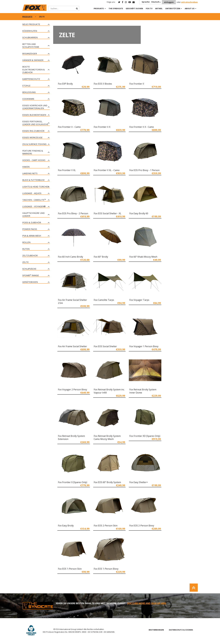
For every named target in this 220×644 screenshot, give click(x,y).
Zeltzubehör (30, 255)
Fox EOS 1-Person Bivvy (106, 569)
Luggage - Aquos (32, 193)
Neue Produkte (31, 24)
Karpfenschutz (31, 79)
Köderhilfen (30, 31)
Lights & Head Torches (35, 187)
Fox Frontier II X (102, 127)
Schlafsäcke (29, 269)
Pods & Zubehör (32, 222)
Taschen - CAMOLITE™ (34, 200)
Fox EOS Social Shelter (105, 346)
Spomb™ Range (31, 275)
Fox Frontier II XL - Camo (107, 170)
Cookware (28, 99)
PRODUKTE (99, 8)
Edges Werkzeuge (32, 137)
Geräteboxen (30, 282)
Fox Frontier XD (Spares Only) (145, 436)
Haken (26, 167)
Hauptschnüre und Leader (33, 214)
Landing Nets (30, 173)
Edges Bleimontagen (34, 115)
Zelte (25, 262)
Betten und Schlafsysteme (31, 45)
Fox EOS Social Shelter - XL (108, 213)
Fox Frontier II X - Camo (142, 127)
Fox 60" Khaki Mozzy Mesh (143, 257)
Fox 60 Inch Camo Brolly (71, 257)
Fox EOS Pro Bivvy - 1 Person (144, 170)
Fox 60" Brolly (101, 257)
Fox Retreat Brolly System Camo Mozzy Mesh (107, 437)
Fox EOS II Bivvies (103, 84)
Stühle (26, 86)
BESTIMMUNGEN (156, 630)
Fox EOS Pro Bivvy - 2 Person (73, 213)
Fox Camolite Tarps (104, 300)
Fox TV (149, 8)
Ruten (26, 249)
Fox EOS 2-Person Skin (106, 526)
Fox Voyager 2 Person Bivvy (72, 390)
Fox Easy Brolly (66, 526)
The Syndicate (116, 8)
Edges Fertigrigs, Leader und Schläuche (35, 123)
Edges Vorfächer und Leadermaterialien (35, 107)
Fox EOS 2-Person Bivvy (142, 526)
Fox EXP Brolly (65, 84)
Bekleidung (29, 92)
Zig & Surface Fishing (34, 144)
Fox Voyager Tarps (139, 300)
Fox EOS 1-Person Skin (70, 569)
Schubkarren (30, 37)
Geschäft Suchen (134, 8)
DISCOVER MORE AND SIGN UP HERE (147, 603)
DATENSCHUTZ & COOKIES (181, 630)
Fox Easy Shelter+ (139, 482)
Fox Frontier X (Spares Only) (73, 482)
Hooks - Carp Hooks (34, 160)
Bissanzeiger (30, 53)
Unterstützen (173, 8)
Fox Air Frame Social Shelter (72, 346)
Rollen (26, 242)
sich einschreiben (189, 2)
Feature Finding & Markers (33, 152)
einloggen (169, 2)
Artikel (159, 8)
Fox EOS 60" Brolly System (107, 482)
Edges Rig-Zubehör (33, 131)
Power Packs (30, 229)
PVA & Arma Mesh (32, 236)
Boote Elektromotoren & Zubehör (34, 69)
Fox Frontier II (137, 84)
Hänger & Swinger (33, 60)
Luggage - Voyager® (34, 206)
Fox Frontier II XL (67, 170)
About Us (190, 8)
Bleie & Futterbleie (33, 180)
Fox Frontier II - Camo (69, 127)
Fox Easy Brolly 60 (139, 213)
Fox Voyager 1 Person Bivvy (144, 346)
